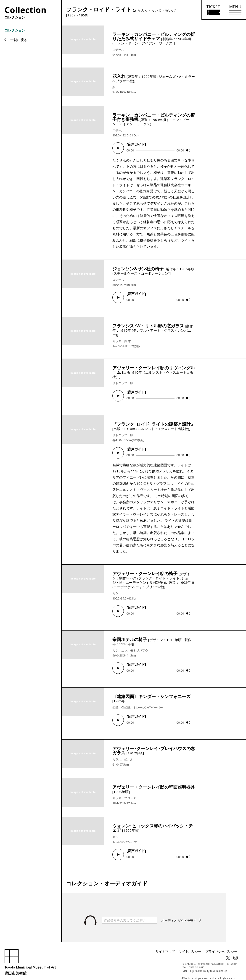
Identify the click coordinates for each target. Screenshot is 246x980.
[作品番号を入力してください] (130, 915)
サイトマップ (174, 946)
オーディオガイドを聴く (180, 915)
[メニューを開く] (235, 10)
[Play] (118, 148)
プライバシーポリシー (224, 946)
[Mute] (188, 150)
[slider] (155, 151)
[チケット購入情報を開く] (213, 10)
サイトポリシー (196, 946)
